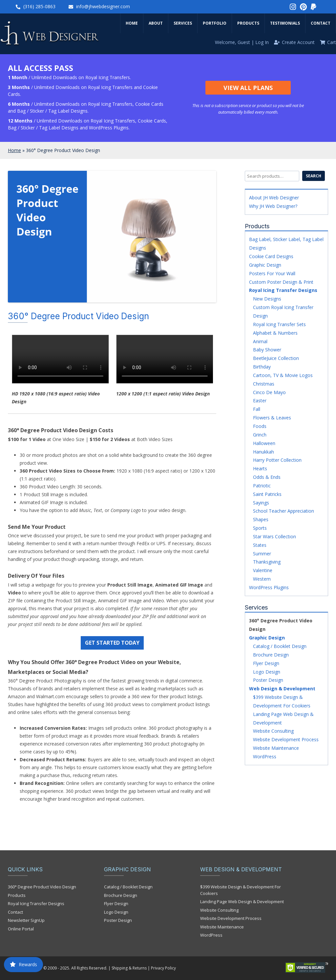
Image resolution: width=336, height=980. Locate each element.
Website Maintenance (276, 748)
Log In (262, 42)
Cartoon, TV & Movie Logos (283, 375)
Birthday (262, 367)
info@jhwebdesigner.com (103, 6)
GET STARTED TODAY (112, 643)
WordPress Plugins (269, 587)
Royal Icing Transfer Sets (279, 324)
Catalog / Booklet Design (280, 646)
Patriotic (262, 486)
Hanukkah (263, 452)
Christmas (264, 384)
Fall (257, 409)
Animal (260, 341)
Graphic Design (265, 265)
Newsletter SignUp (26, 920)
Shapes (261, 519)
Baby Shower (267, 350)
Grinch (260, 435)
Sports (260, 528)
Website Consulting (273, 731)
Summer (262, 554)
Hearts (260, 468)
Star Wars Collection (274, 536)
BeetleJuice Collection (276, 358)
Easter (260, 401)
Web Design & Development (282, 689)
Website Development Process (286, 739)
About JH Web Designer (274, 198)
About (156, 23)
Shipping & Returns (129, 968)
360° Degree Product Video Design (42, 887)
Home (132, 23)
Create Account (298, 42)
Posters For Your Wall (272, 273)
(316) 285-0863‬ (39, 6)
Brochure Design (271, 655)
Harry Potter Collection (277, 460)
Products (248, 23)
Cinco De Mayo (269, 392)
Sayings (261, 503)
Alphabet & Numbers (275, 333)
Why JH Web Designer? (273, 206)
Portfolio (215, 23)
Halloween (264, 443)
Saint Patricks (267, 494)
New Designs (267, 299)
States (260, 545)
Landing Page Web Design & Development (242, 902)
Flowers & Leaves (272, 418)
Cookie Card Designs (271, 256)
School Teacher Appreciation (283, 511)
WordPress (265, 757)
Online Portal (21, 929)
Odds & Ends (267, 477)
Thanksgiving (267, 562)
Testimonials (285, 23)
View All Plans (248, 88)
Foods (260, 426)
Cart (332, 42)
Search (314, 176)
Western (262, 579)
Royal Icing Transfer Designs (283, 290)
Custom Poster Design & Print (281, 282)
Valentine (263, 570)
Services (183, 23)
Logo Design (267, 672)
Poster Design (268, 680)
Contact (321, 23)
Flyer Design (266, 663)
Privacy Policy (163, 968)
